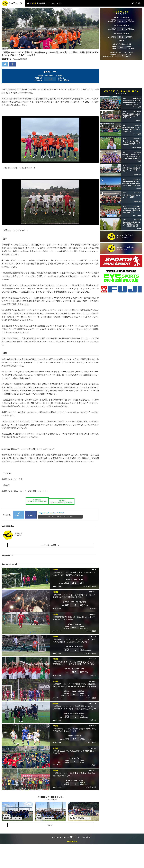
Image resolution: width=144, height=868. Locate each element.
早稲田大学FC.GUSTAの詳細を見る (36, 555)
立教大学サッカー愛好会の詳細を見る (62, 555)
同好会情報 (41, 3)
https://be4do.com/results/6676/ (51, 568)
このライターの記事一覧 (50, 600)
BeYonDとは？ (56, 3)
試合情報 (33, 3)
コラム (48, 3)
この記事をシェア (31, 569)
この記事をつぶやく (19, 569)
